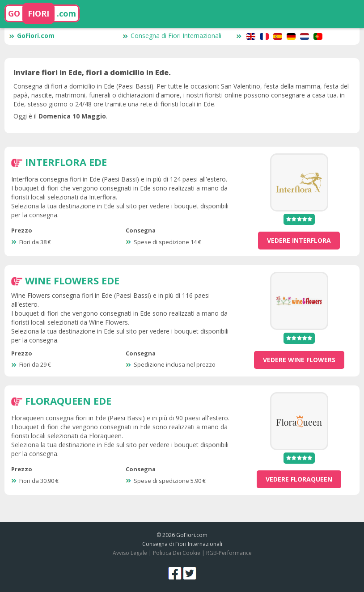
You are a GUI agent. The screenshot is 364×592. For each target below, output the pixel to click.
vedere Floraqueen (299, 479)
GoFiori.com (32, 36)
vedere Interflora (299, 240)
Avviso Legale (130, 553)
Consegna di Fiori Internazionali (172, 36)
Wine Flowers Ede (72, 280)
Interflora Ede (66, 162)
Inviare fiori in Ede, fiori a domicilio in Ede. (92, 72)
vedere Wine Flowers (299, 360)
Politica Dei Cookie (177, 553)
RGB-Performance (229, 553)
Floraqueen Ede (68, 401)
